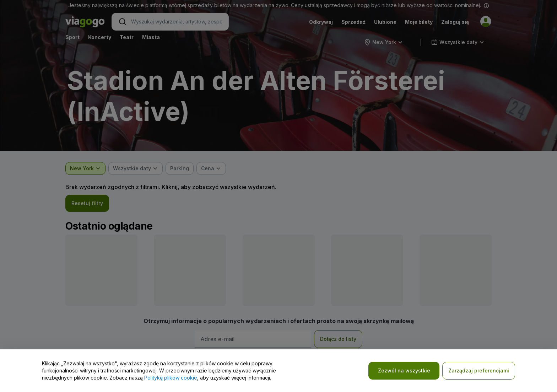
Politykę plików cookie (171, 378)
